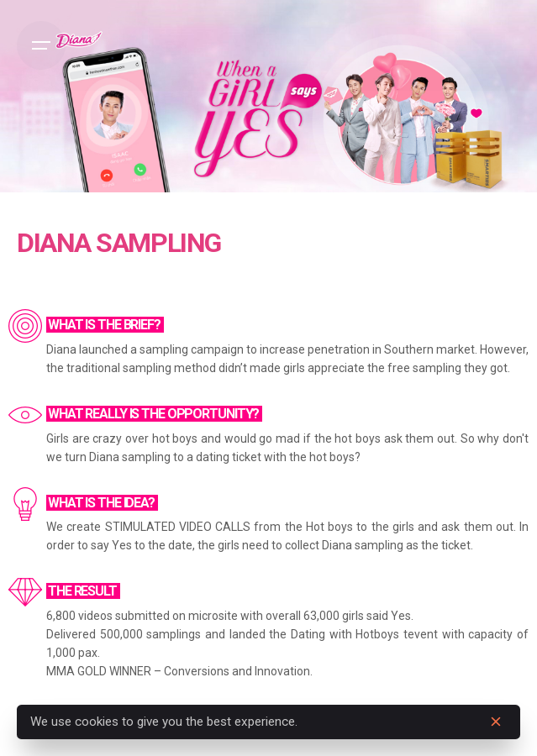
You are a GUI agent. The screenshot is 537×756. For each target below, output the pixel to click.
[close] (496, 722)
